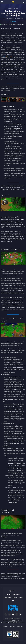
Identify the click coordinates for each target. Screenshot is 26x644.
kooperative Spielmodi (8, 56)
